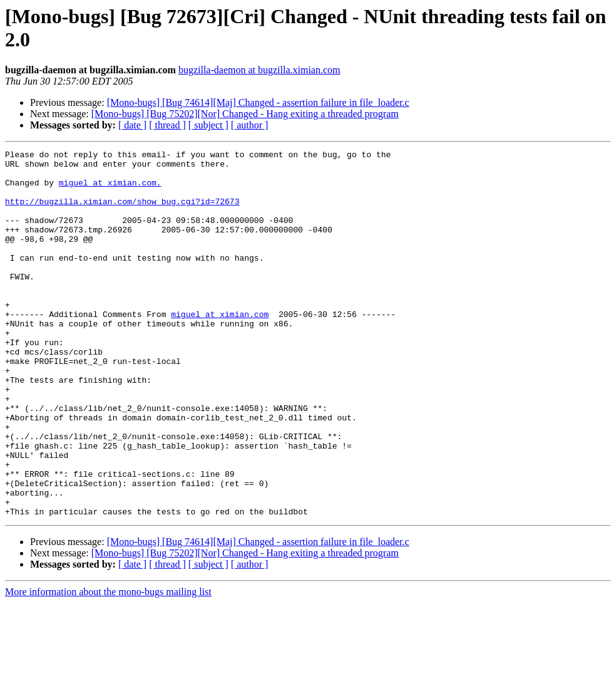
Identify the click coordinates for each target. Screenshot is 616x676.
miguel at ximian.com (220, 348)
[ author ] (250, 125)
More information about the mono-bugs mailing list (108, 665)
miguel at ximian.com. (110, 190)
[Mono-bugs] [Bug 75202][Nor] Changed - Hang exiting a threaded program (245, 114)
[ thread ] (167, 125)
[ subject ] (208, 125)
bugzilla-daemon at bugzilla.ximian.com (259, 70)
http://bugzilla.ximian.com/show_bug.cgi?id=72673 (122, 212)
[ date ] (132, 125)
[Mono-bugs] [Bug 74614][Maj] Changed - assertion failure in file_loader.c (258, 102)
